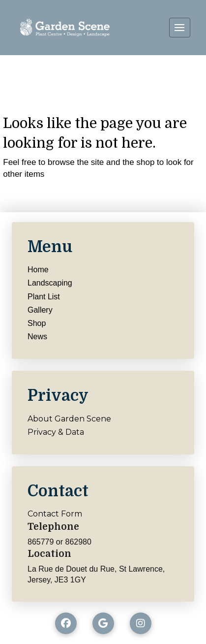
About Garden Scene (69, 419)
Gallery (40, 310)
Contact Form (55, 514)
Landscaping (50, 283)
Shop (37, 323)
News (37, 337)
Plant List (44, 297)
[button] (180, 28)
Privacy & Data (56, 432)
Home (38, 270)
